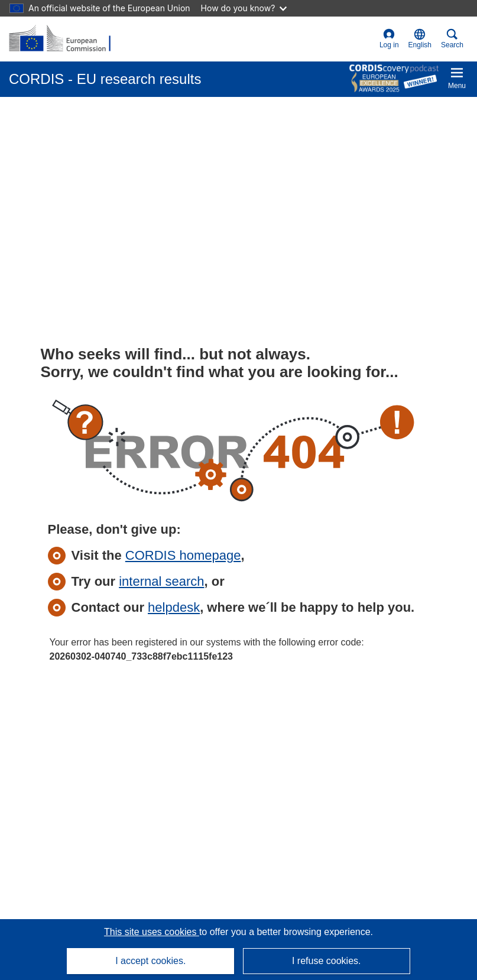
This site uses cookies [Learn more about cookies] (152, 932)
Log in (389, 39)
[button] (420, 39)
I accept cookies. (150, 961)
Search (452, 39)
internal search (161, 581)
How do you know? (244, 8)
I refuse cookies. (327, 961)
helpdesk (174, 607)
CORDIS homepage (183, 555)
